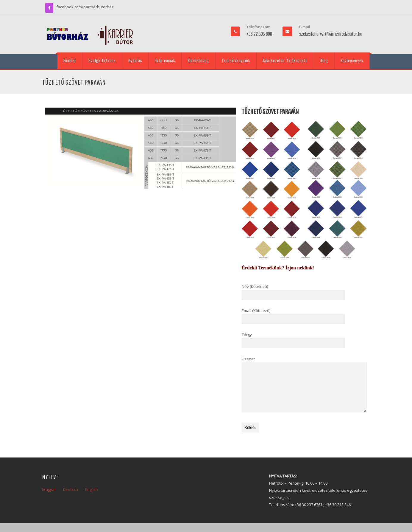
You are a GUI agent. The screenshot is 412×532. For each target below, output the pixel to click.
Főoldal (70, 61)
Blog (324, 61)
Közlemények (352, 61)
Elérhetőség (198, 61)
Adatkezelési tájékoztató (285, 61)
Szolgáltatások (102, 61)
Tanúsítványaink (236, 61)
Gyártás (135, 61)
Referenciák (165, 61)
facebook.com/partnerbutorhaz (85, 7)
